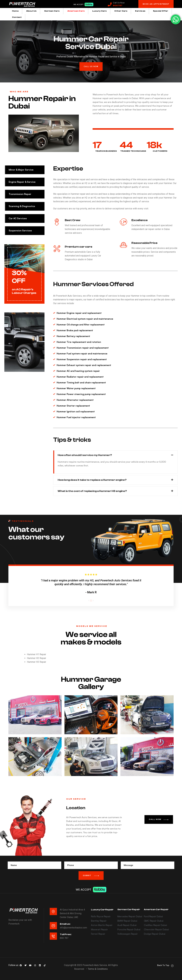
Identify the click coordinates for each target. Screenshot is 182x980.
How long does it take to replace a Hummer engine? (92, 480)
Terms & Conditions (98, 969)
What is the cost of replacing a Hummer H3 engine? (92, 491)
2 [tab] (91, 601)
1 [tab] (89, 601)
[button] (156, 4)
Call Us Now (119, 3)
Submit (91, 876)
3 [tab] (93, 601)
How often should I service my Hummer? (85, 455)
